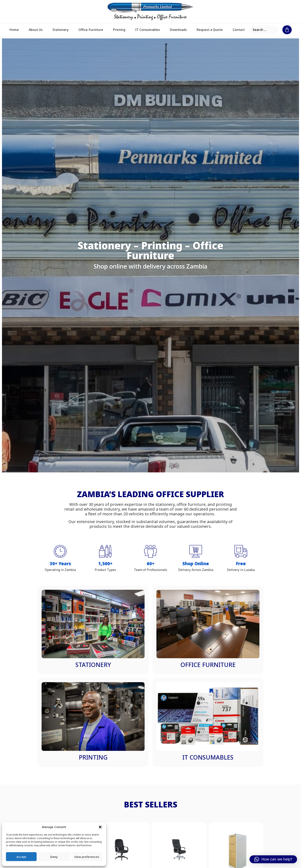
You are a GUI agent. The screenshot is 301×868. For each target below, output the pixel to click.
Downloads (178, 30)
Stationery (60, 30)
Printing (119, 30)
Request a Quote (210, 30)
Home (14, 30)
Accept (21, 857)
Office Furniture (91, 30)
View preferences (87, 857)
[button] (100, 827)
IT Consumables (148, 30)
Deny (54, 857)
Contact (239, 30)
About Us (36, 30)
